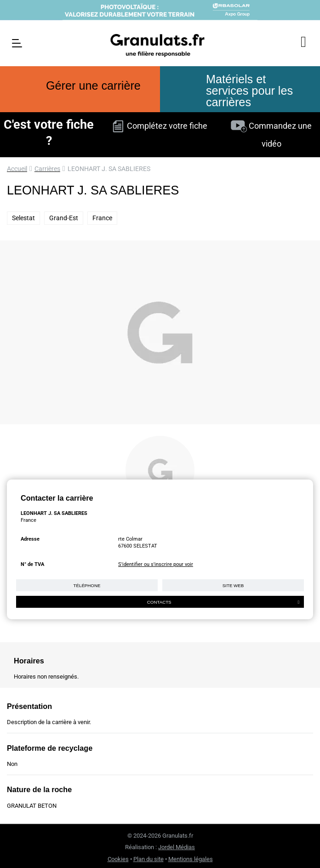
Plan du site (149, 859)
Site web (233, 585)
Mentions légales (191, 859)
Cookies (118, 859)
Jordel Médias (177, 847)
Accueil (17, 169)
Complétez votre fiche (160, 126)
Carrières (47, 169)
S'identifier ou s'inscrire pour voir (156, 564)
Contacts (223, 602)
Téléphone (87, 585)
